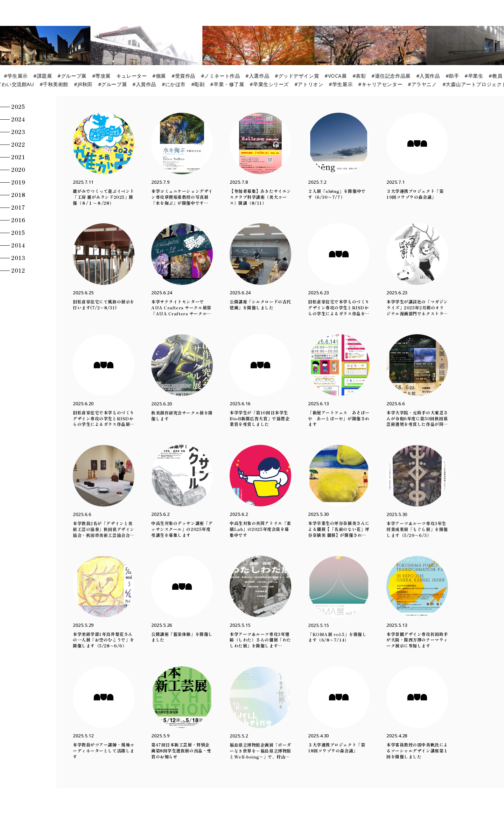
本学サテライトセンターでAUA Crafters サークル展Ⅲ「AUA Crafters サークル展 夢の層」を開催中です (181, 310)
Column (430, 16)
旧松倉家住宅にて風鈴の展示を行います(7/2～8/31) (104, 304)
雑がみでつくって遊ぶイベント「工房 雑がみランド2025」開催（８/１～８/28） (104, 197)
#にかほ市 (178, 84)
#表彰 (367, 76)
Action (403, 16)
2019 (18, 182)
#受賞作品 (191, 76)
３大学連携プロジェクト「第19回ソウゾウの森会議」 (415, 194)
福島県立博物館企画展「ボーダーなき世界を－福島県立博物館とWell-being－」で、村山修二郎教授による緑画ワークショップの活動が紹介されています (260, 763)
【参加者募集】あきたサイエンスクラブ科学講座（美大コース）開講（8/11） (260, 197)
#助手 (460, 76)
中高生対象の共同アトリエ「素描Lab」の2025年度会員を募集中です (260, 535)
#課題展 (50, 76)
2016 (18, 220)
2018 (18, 195)
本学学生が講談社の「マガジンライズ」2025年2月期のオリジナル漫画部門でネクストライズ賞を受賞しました (417, 310)
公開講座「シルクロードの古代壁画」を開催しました (260, 304)
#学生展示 (23, 76)
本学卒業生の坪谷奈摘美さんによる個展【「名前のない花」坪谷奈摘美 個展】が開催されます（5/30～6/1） (339, 539)
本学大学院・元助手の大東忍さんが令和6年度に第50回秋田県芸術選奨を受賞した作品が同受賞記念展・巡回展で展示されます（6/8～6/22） (417, 431)
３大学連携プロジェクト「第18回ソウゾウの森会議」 (337, 751)
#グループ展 (79, 76)
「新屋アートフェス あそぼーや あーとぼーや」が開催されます (339, 424)
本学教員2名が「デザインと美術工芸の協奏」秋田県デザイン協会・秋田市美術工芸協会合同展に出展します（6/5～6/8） (104, 539)
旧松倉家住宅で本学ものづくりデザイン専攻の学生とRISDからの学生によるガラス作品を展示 (339, 310)
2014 (18, 245)
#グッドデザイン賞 (304, 76)
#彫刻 (202, 84)
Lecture (376, 16)
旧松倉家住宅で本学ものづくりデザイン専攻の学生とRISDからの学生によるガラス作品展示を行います (104, 428)
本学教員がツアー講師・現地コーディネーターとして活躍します (104, 756)
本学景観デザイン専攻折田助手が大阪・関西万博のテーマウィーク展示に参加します (417, 643)
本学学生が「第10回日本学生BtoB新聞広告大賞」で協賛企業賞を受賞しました (260, 422)
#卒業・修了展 (232, 84)
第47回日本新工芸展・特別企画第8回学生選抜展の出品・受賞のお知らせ (181, 757)
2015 (18, 232)
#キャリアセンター (385, 84)
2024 (18, 119)
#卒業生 (481, 76)
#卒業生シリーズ (274, 84)
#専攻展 (109, 76)
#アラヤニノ (427, 84)
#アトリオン (313, 84)
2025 (18, 106)
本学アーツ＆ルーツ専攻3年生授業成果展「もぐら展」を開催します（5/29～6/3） (417, 536)
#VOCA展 (343, 76)
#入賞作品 (435, 76)
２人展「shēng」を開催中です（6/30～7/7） (337, 194)
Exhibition (317, 16)
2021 (18, 157)
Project (348, 16)
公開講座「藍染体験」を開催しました (182, 642)
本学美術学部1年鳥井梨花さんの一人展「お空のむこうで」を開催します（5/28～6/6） (104, 643)
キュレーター (139, 76)
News (455, 16)
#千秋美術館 (58, 84)
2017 (18, 207)
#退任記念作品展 (398, 76)
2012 (18, 270)
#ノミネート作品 (228, 76)
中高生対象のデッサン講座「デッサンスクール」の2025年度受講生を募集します (182, 532)
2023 (18, 132)
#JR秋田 (88, 84)
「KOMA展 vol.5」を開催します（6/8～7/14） (337, 644)
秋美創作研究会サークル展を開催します (182, 422)
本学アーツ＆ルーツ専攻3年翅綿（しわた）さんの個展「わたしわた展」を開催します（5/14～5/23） (260, 649)
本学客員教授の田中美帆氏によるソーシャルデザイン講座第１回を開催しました (417, 756)
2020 (18, 169)
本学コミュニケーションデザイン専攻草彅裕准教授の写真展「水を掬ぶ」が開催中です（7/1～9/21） (182, 200)
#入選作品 (265, 76)
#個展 (166, 76)
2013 (18, 258)
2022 (18, 144)
